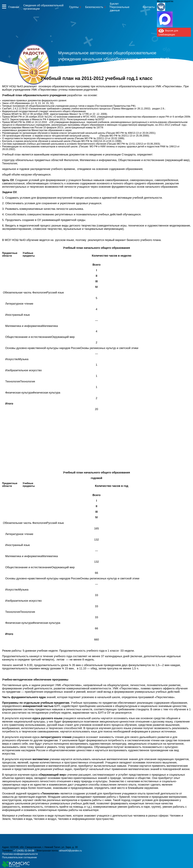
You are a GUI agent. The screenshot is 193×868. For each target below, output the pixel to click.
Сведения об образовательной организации (43, 7)
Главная (14, 7)
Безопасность (94, 7)
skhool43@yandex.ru (138, 72)
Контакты (149, 7)
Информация (4, 6)
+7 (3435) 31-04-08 (84, 72)
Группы (74, 7)
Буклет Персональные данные (120, 7)
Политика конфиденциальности (20, 854)
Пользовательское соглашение (19, 857)
